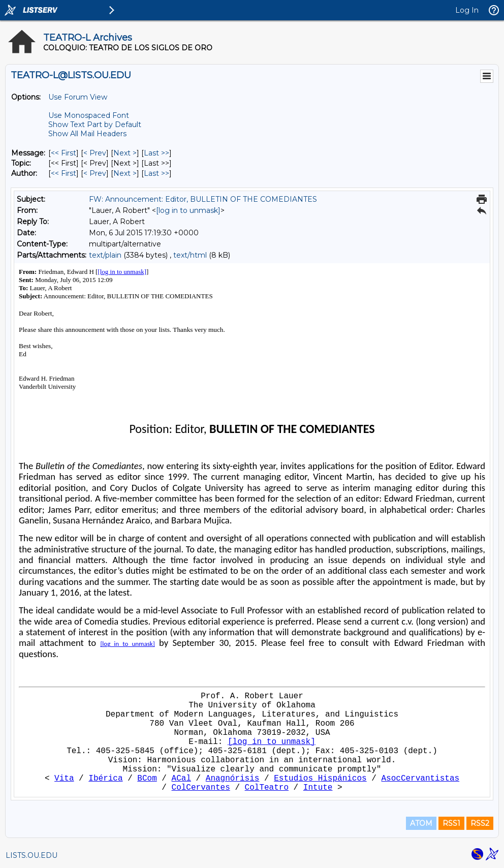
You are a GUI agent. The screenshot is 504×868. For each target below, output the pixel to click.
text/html (190, 255)
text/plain (105, 255)
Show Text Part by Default (95, 125)
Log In (467, 10)
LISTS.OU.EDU (31, 855)
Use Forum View (78, 97)
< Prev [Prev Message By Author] (95, 173)
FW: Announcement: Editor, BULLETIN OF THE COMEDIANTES (203, 199)
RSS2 (480, 823)
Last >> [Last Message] (156, 153)
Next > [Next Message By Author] (125, 173)
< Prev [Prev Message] (95, 153)
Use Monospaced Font (89, 115)
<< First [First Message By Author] (64, 173)
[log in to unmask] (188, 210)
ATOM (421, 823)
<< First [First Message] (64, 153)
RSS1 (451, 823)
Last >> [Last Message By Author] (156, 173)
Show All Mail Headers (87, 134)
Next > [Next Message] (125, 153)
